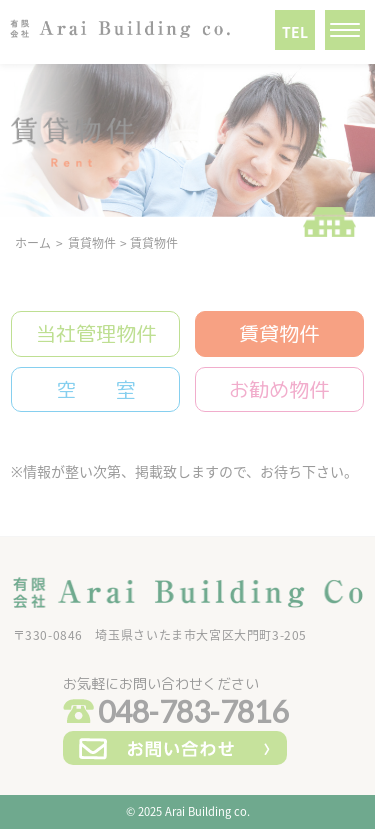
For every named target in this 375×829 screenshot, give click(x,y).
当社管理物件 (96, 333)
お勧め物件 (279, 389)
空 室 (96, 389)
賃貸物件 (279, 333)
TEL (295, 32)
